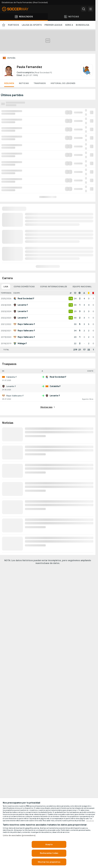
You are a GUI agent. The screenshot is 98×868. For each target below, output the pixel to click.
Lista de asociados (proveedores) (19, 835)
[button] (84, 9)
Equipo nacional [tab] (82, 287)
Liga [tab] (6, 287)
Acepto (49, 844)
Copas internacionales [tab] (54, 287)
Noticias (24, 83)
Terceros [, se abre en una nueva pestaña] (90, 821)
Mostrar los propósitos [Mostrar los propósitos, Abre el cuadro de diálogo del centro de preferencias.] (49, 862)
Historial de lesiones (63, 83)
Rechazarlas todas (49, 853)
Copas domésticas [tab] (24, 287)
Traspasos (40, 83)
